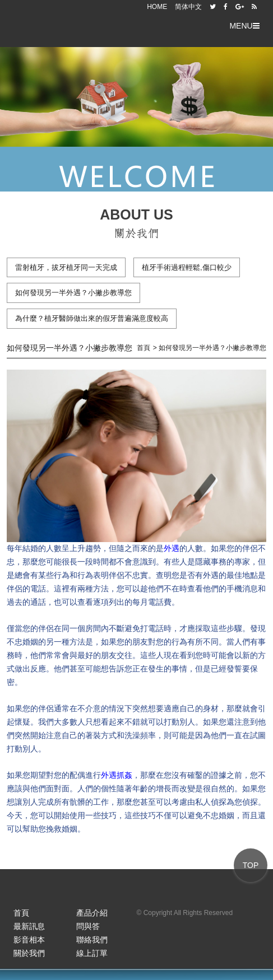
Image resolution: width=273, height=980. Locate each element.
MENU (244, 26)
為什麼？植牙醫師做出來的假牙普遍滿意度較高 (92, 318)
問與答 (88, 926)
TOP (251, 865)
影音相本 (29, 940)
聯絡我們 (92, 940)
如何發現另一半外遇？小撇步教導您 (73, 293)
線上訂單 (92, 953)
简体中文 (188, 7)
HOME (157, 7)
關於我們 (29, 953)
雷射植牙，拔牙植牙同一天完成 (66, 267)
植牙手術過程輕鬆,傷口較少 (187, 267)
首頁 (21, 913)
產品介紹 (92, 913)
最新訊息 (29, 926)
